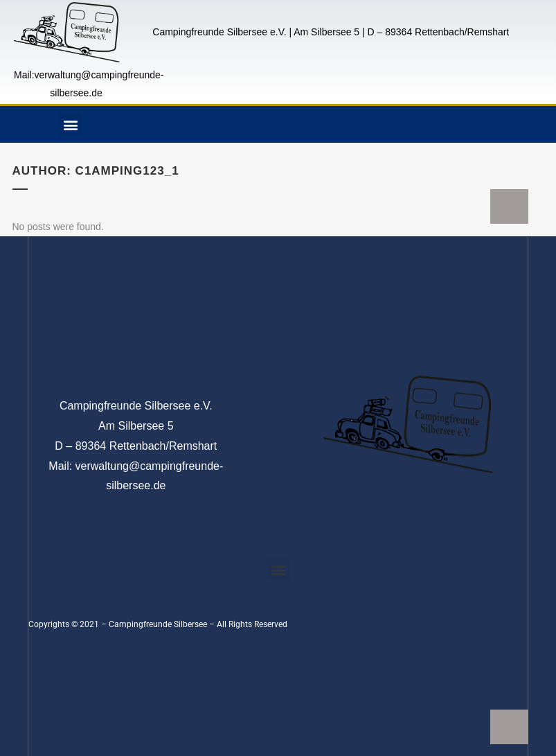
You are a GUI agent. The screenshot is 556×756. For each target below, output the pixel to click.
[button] (70, 124)
